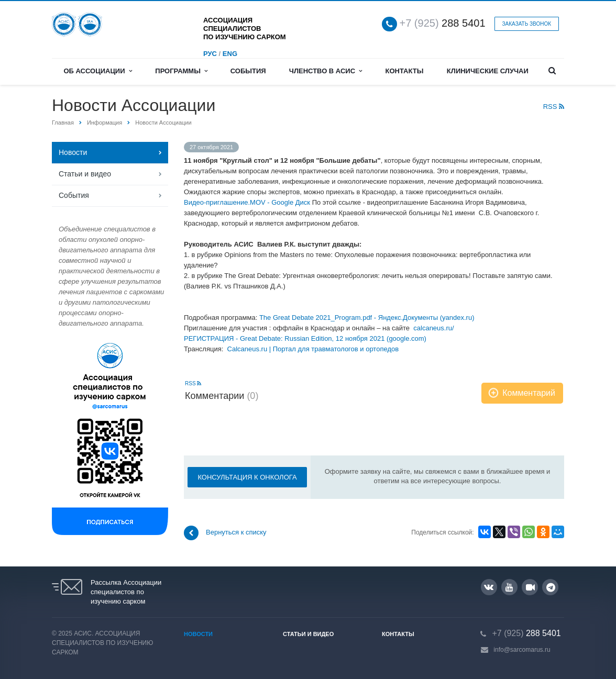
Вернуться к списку (225, 533)
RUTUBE (530, 587)
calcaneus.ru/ (433, 328)
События (248, 71)
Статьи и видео (85, 174)
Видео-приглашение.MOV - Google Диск (247, 202)
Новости (73, 152)
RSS (554, 107)
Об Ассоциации (97, 71)
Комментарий (529, 393)
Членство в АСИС (326, 71)
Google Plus (551, 587)
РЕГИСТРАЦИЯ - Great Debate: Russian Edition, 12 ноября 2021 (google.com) (305, 338)
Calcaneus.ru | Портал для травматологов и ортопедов (313, 349)
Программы (181, 71)
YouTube (509, 587)
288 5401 (443, 23)
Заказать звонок (527, 24)
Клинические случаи (488, 71)
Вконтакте (489, 587)
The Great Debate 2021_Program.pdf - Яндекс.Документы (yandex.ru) (367, 318)
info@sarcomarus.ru (522, 650)
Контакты (405, 71)
